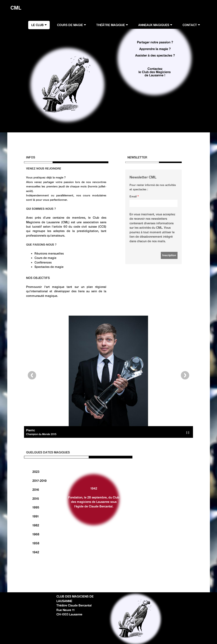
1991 (36, 516)
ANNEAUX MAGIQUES (154, 25)
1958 (36, 543)
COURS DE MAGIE (70, 25)
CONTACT (190, 25)
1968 (36, 534)
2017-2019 (39, 481)
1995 (36, 507)
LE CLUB (37, 25)
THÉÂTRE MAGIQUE (111, 25)
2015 (36, 499)
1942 (36, 552)
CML (15, 8)
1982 (36, 525)
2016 (36, 490)
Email (133, 196)
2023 (36, 472)
